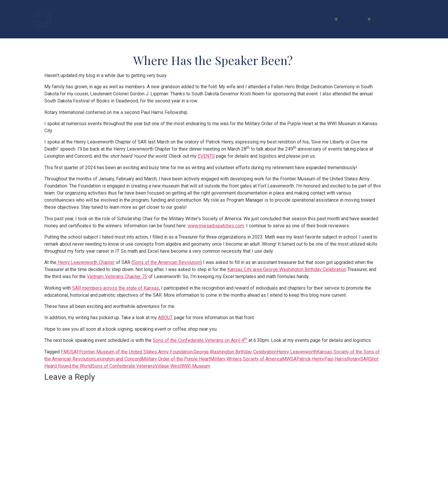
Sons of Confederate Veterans (123, 366)
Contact (383, 19)
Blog (405, 19)
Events (322, 19)
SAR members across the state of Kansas (116, 288)
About (272, 19)
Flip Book (352, 19)
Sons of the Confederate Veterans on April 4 (200, 340)
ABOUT (165, 318)
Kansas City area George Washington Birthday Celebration (287, 269)
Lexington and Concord (118, 359)
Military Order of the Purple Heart (176, 359)
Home (251, 19)
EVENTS (206, 156)
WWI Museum (196, 366)
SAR (365, 359)
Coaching (297, 19)
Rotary (354, 359)
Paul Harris (336, 359)
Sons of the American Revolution (167, 262)
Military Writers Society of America (246, 359)
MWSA (289, 359)
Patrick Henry (310, 359)
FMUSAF (70, 352)
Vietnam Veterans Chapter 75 (117, 277)
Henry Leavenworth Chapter (86, 262)
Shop (423, 19)
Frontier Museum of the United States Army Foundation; (136, 352)
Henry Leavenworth (297, 352)
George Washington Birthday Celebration (235, 352)
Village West (168, 366)
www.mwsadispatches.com (216, 226)
